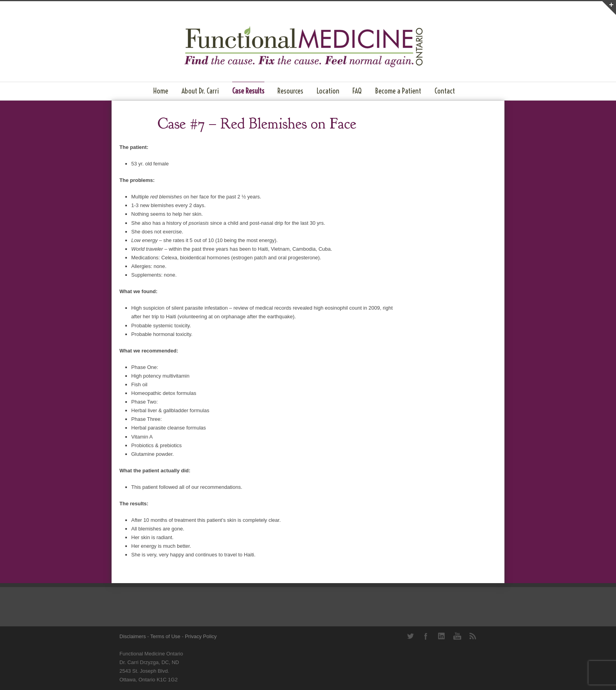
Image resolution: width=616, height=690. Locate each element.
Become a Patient (398, 91)
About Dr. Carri (200, 91)
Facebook (426, 636)
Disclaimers (133, 636)
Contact (445, 91)
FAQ (357, 91)
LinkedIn (442, 636)
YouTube (457, 636)
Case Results (248, 91)
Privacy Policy (201, 636)
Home (161, 91)
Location (328, 91)
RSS (473, 636)
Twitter (410, 636)
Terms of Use (166, 636)
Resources (290, 91)
